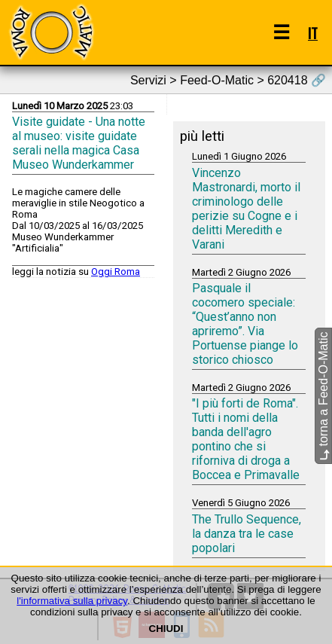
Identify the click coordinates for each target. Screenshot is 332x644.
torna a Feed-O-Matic (323, 396)
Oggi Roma (116, 272)
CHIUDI (166, 629)
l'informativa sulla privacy (72, 601)
